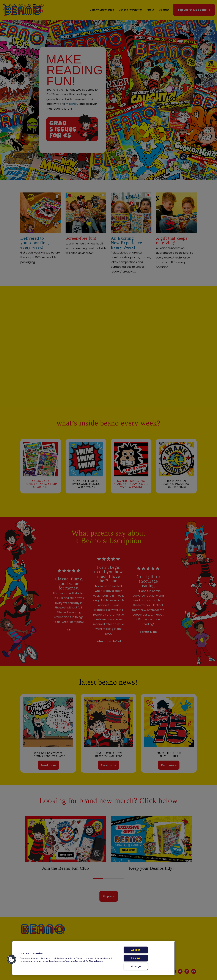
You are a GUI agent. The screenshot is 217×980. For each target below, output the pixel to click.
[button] (12, 959)
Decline (136, 958)
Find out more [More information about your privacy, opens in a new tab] (96, 961)
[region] (93, 958)
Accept (136, 950)
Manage (136, 966)
